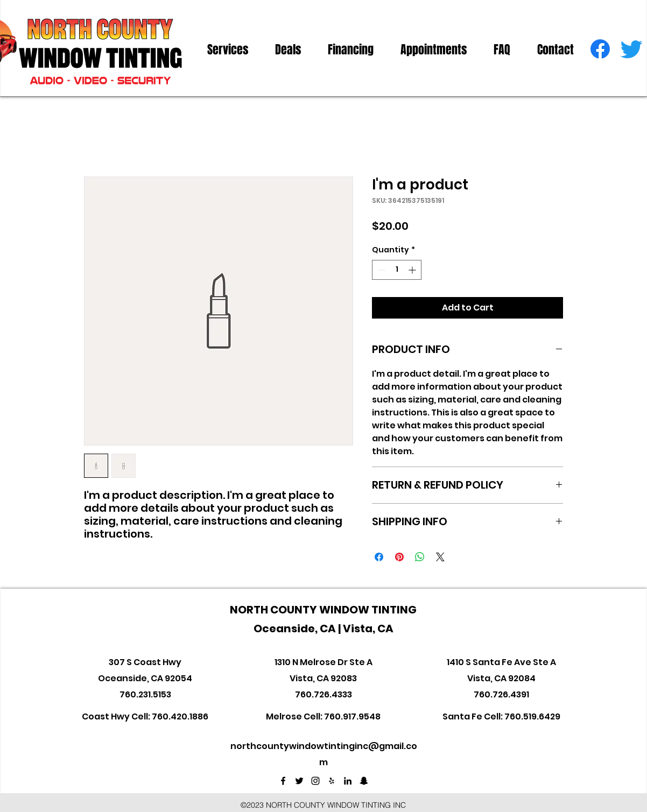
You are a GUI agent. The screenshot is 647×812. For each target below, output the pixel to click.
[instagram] (315, 781)
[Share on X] (440, 557)
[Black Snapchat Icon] (364, 781)
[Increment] (413, 270)
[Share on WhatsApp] (420, 557)
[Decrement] (380, 270)
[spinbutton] (397, 270)
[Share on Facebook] (379, 557)
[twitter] (631, 49)
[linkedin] (348, 781)
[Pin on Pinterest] (399, 557)
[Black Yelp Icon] (332, 781)
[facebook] (600, 49)
